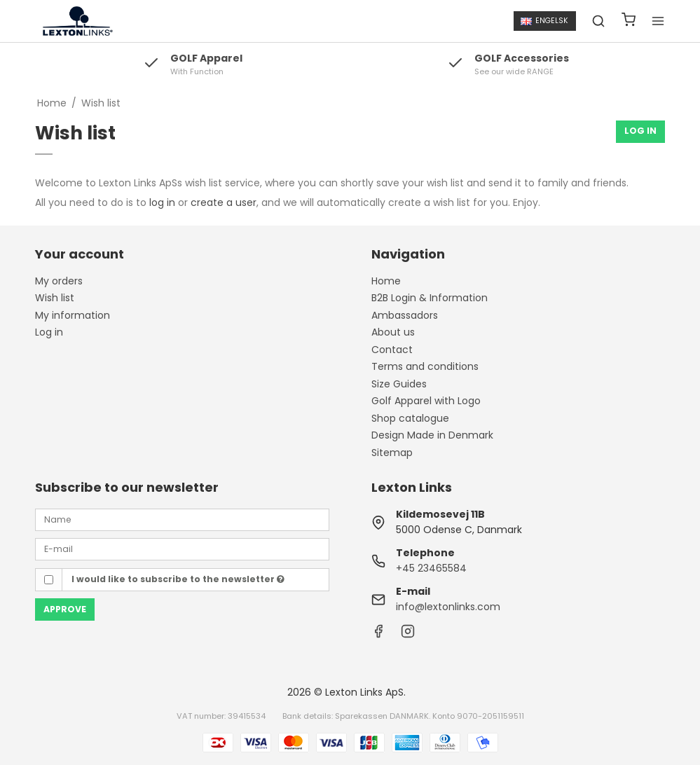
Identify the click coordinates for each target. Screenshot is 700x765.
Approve (65, 609)
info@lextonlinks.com (448, 607)
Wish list (55, 298)
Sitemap (392, 453)
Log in (49, 332)
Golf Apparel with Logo (426, 401)
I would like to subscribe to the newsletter (178, 579)
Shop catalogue (410, 418)
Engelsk (544, 21)
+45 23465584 (431, 568)
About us (393, 332)
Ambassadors (405, 315)
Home (386, 281)
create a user (224, 202)
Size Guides (399, 384)
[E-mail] (182, 549)
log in (162, 202)
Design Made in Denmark (432, 435)
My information (73, 315)
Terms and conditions (425, 366)
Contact (392, 350)
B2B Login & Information (430, 298)
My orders (59, 281)
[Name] (182, 519)
